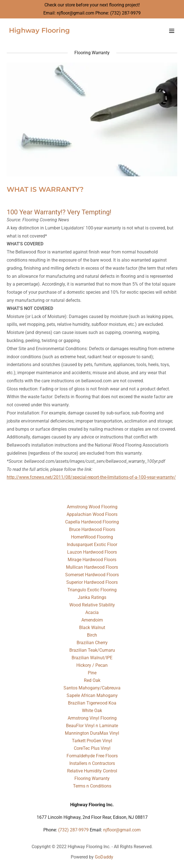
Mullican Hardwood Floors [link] (92, 567)
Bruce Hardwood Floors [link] (92, 529)
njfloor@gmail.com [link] (76, 13)
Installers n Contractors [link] (92, 763)
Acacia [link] (92, 612)
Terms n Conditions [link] (92, 786)
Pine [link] (92, 673)
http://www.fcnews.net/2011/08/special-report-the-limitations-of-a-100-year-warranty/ (91, 477)
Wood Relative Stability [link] (92, 605)
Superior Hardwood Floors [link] (92, 582)
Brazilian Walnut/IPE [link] (92, 658)
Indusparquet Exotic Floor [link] (92, 545)
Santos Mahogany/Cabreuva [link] (92, 688)
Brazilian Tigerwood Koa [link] (92, 703)
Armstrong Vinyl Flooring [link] (92, 718)
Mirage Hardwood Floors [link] (92, 560)
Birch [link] (92, 635)
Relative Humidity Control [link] (92, 771)
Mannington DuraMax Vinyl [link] (92, 733)
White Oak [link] (92, 711)
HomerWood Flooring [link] (92, 537)
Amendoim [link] (92, 620)
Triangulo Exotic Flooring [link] (92, 590)
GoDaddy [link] (104, 857)
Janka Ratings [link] (92, 597)
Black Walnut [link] (92, 628)
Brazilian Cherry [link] (92, 643)
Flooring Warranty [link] (92, 778)
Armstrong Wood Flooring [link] (92, 507)
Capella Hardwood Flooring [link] (92, 522)
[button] (172, 31)
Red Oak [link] (92, 680)
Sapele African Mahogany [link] (92, 695)
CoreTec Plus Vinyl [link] (92, 748)
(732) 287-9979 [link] (125, 13)
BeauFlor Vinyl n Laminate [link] (92, 726)
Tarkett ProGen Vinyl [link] (92, 741)
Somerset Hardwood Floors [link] (92, 575)
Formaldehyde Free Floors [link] (92, 756)
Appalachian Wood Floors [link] (92, 514)
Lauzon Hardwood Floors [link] (92, 552)
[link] (39, 31)
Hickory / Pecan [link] (92, 665)
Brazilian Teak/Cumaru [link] (92, 650)
